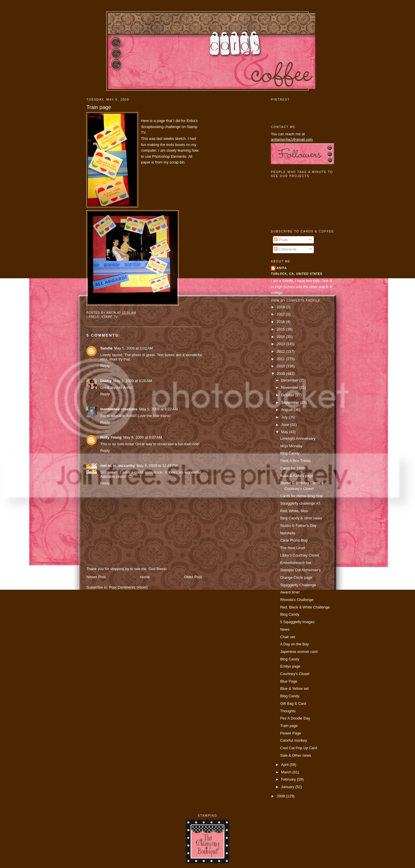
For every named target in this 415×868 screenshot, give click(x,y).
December (290, 380)
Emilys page (290, 666)
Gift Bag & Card (293, 703)
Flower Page (290, 733)
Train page (99, 107)
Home (145, 577)
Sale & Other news (296, 755)
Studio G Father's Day (298, 526)
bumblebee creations (119, 409)
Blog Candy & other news (301, 518)
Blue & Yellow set (294, 688)
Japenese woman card (299, 652)
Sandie (106, 348)
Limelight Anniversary (298, 438)
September (290, 402)
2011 (281, 359)
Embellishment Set (296, 563)
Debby (106, 381)
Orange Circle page (296, 577)
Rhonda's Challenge (297, 600)
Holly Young (111, 437)
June (285, 425)
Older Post (193, 577)
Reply (105, 366)
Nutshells (288, 533)
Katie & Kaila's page (297, 476)
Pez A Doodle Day (295, 718)
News (285, 629)
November (290, 387)
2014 (281, 337)
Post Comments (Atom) (129, 587)
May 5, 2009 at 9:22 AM (159, 409)
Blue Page (289, 681)
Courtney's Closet (295, 674)
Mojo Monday (291, 446)
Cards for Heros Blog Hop (301, 496)
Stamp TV (109, 317)
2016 (281, 322)
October (288, 395)
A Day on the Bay (294, 644)
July (285, 417)
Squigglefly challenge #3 (300, 503)
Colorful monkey (294, 740)
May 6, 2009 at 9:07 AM (143, 437)
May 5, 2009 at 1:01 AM (133, 348)
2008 (281, 796)
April (285, 765)
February (289, 779)
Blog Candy (290, 453)
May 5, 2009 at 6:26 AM (133, 381)
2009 (281, 374)
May (285, 432)
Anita (282, 268)
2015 (281, 329)
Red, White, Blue (294, 511)
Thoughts (288, 711)
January (288, 787)
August (287, 410)
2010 (281, 366)
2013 (281, 344)
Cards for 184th (293, 468)
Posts (281, 240)
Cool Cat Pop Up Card (299, 748)
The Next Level (293, 548)
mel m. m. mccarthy (118, 466)
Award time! (290, 592)
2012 (281, 351)
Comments (285, 249)
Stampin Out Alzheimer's (300, 570)
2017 (281, 314)
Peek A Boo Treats (295, 461)
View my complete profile (296, 301)
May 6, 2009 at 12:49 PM (157, 466)
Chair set (287, 637)
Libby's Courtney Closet (300, 555)
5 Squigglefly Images (297, 622)
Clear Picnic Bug (294, 540)
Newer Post (96, 577)
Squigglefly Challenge (298, 585)
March (287, 772)
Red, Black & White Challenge (305, 607)
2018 (281, 307)
